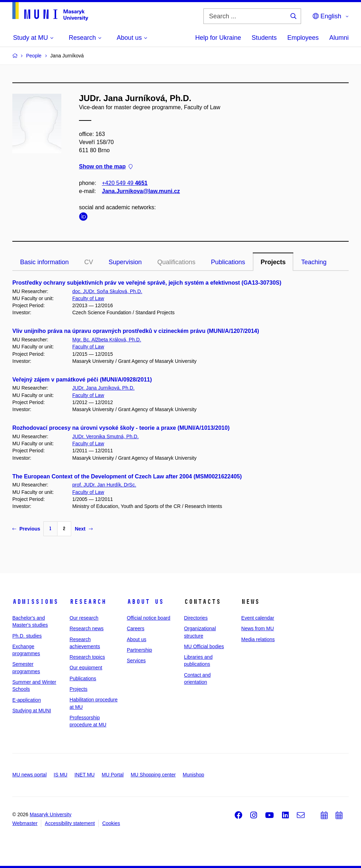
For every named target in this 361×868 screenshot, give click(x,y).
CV (89, 262)
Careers (136, 628)
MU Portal (112, 775)
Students (264, 38)
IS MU (60, 775)
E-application (27, 700)
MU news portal (29, 775)
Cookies (111, 823)
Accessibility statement (70, 823)
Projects (273, 262)
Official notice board (149, 618)
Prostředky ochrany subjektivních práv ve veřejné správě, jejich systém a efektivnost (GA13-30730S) (147, 283)
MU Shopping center (153, 775)
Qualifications (176, 262)
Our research (84, 618)
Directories (196, 618)
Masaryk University (50, 814)
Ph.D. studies (27, 636)
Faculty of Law (88, 298)
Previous (26, 529)
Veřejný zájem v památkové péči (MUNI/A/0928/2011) (82, 380)
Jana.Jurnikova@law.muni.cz (141, 191)
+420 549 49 (125, 183)
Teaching (314, 262)
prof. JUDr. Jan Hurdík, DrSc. (104, 485)
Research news (87, 628)
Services (136, 661)
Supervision (125, 262)
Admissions (35, 602)
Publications (228, 262)
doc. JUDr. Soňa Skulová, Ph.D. (107, 291)
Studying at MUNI (32, 711)
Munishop (193, 775)
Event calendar (258, 618)
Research (88, 602)
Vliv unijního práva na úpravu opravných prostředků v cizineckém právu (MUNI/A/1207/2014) (136, 331)
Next (84, 529)
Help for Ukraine (218, 38)
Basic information (44, 262)
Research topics (87, 657)
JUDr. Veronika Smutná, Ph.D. (105, 436)
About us (145, 602)
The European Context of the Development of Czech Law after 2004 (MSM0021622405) (127, 476)
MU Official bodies (204, 646)
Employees (303, 38)
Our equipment (86, 668)
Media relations (258, 639)
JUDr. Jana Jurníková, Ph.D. (103, 388)
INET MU (84, 775)
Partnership (140, 650)
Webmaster (25, 823)
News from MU (258, 628)
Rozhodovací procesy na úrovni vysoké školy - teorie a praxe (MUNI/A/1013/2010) (121, 428)
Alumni (339, 38)
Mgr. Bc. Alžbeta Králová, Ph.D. (107, 340)
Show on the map (106, 167)
